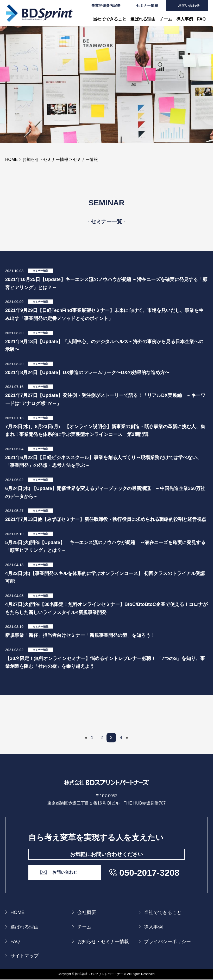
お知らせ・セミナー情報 (103, 942)
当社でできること (110, 19)
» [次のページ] (127, 738)
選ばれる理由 (143, 19)
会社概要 (87, 913)
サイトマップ (24, 957)
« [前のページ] (86, 738)
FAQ (201, 19)
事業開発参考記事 (106, 5)
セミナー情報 (147, 5)
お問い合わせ (189, 5)
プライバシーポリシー (167, 942)
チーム (166, 19)
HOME (17, 913)
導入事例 (185, 19)
